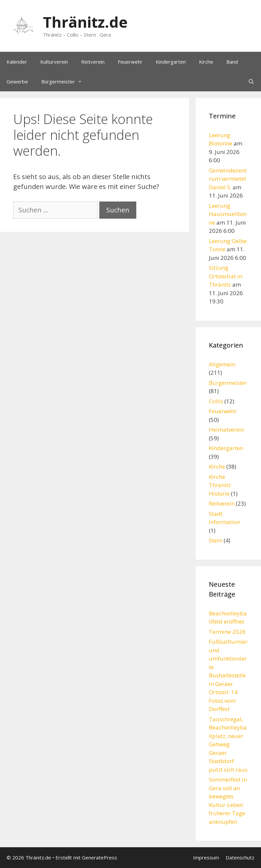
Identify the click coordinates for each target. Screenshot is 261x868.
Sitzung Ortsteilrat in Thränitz (226, 276)
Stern (216, 540)
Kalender (17, 62)
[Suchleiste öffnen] (251, 81)
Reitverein (93, 62)
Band (232, 62)
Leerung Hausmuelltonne (228, 214)
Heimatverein (227, 430)
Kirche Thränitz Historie (220, 485)
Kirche (206, 62)
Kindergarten (171, 62)
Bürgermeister (65, 81)
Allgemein (222, 364)
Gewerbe (17, 81)
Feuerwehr (130, 62)
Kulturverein (54, 62)
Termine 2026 (227, 632)
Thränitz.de (85, 22)
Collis (216, 401)
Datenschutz (240, 857)
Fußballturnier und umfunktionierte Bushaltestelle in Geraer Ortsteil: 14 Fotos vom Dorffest (228, 675)
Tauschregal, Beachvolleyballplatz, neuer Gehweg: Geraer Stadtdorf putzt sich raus (228, 744)
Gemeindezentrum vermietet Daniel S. (228, 179)
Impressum (206, 857)
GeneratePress (99, 857)
